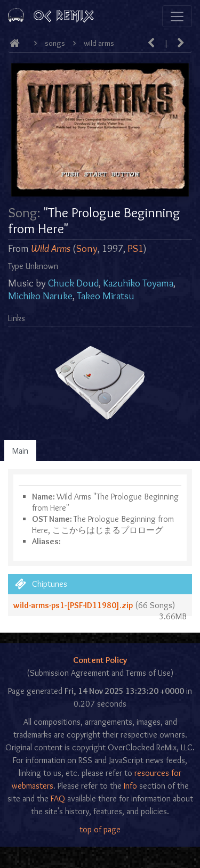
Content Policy (100, 660)
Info (130, 786)
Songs (55, 43)
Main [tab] (20, 451)
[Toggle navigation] (177, 16)
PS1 (135, 248)
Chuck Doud (73, 283)
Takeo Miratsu (106, 296)
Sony (87, 248)
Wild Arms (99, 43)
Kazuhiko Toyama (138, 283)
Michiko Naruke (40, 296)
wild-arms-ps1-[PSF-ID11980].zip (73, 605)
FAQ (58, 799)
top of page (100, 829)
